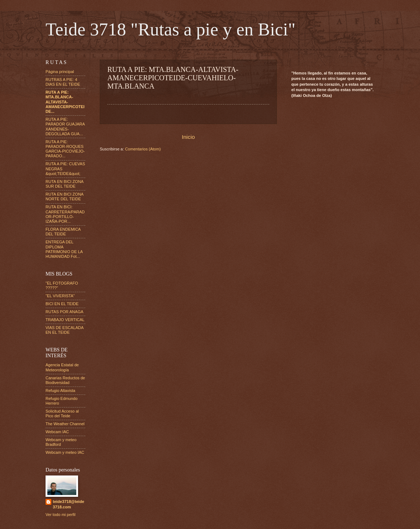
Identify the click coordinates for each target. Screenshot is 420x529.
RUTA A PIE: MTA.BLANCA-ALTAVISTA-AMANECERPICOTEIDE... (65, 102)
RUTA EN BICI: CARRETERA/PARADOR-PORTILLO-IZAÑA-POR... (65, 214)
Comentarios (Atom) (143, 149)
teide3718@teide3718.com (68, 504)
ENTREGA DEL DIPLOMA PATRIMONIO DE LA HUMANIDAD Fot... (64, 249)
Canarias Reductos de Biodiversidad (65, 380)
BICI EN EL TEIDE (62, 304)
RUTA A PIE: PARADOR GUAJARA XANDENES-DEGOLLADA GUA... (65, 127)
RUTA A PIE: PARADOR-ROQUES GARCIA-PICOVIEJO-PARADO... (65, 149)
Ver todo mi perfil (61, 515)
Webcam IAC (57, 432)
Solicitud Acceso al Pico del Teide (62, 413)
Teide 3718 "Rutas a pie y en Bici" (170, 29)
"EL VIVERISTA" (60, 296)
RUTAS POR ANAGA (65, 312)
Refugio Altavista (60, 391)
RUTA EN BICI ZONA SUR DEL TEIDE (65, 184)
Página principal (60, 72)
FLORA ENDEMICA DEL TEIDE (63, 232)
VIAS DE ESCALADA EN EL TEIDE (65, 330)
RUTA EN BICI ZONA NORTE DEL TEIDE (65, 197)
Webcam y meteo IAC (65, 452)
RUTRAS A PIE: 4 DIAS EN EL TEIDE (63, 82)
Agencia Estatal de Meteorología (62, 367)
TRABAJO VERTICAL (65, 320)
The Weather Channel (65, 424)
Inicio (188, 137)
